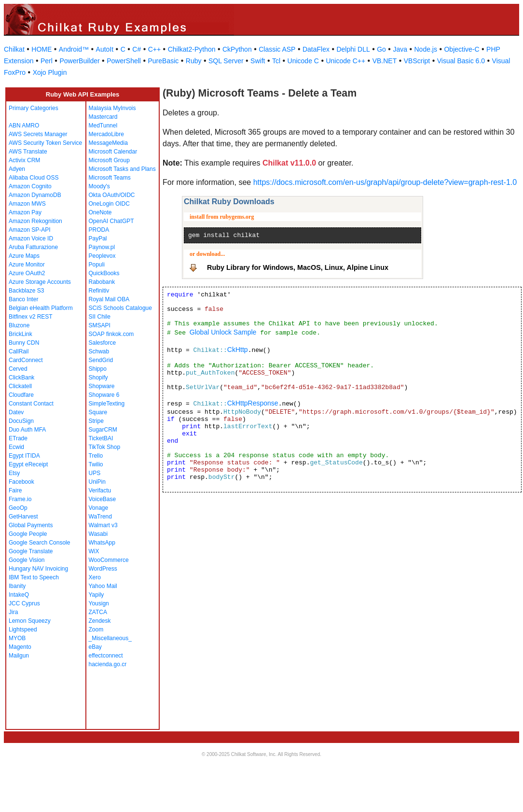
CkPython (237, 49)
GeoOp (18, 508)
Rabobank (102, 282)
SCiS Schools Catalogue (120, 308)
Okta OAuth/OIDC (112, 195)
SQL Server (226, 61)
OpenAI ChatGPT (111, 221)
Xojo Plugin (50, 72)
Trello (96, 456)
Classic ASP (277, 49)
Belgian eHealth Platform (41, 308)
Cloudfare (21, 395)
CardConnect (26, 360)
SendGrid (101, 360)
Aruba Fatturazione (33, 247)
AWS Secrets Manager (38, 134)
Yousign (99, 603)
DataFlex (316, 49)
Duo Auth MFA (27, 430)
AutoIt (105, 49)
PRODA (99, 230)
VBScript (417, 61)
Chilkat (14, 49)
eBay (95, 647)
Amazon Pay (25, 212)
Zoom (96, 630)
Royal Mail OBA (109, 299)
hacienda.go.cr (108, 664)
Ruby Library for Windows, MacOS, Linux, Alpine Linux (298, 267)
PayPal (98, 238)
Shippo (98, 369)
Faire (15, 490)
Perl (47, 61)
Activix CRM (24, 160)
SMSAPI (100, 325)
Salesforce (103, 343)
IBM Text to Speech (34, 577)
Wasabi (98, 534)
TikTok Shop (105, 447)
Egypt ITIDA (24, 456)
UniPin (97, 482)
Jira (13, 612)
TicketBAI (101, 438)
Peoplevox (102, 256)
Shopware (102, 386)
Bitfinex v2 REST (31, 317)
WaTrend (100, 517)
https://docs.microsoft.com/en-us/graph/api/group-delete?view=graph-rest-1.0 (385, 182)
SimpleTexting (107, 404)
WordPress (103, 569)
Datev (16, 412)
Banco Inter (23, 299)
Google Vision (27, 560)
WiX (94, 551)
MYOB (17, 638)
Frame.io (20, 499)
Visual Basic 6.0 (461, 61)
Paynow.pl (102, 247)
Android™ (74, 49)
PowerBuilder (79, 61)
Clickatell (20, 386)
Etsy (14, 473)
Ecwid (16, 447)
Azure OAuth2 (27, 273)
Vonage (99, 508)
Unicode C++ (345, 61)
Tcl (276, 61)
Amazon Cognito (30, 186)
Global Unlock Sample (223, 332)
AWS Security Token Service (45, 143)
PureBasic (163, 61)
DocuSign (21, 421)
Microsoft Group (109, 160)
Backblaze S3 (26, 291)
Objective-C (461, 49)
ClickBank (21, 378)
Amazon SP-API (30, 230)
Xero (95, 577)
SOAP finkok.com (111, 334)
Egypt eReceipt (28, 464)
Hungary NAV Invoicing (38, 569)
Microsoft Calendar (113, 152)
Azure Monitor (27, 265)
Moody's (99, 186)
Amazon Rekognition (35, 221)
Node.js (426, 49)
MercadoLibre (106, 134)
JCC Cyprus (24, 603)
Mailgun (19, 656)
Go (381, 49)
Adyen (17, 169)
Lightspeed (23, 630)
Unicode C (303, 61)
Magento (20, 647)
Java (400, 49)
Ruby (194, 61)
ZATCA (98, 612)
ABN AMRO (24, 126)
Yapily (96, 595)
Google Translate (31, 551)
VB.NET (385, 61)
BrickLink (21, 334)
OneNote (100, 212)
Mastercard (103, 117)
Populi (97, 265)
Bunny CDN (24, 343)
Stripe (96, 421)
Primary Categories (34, 108)
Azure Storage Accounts (40, 282)
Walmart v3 (103, 525)
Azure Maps (24, 256)
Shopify (98, 378)
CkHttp (238, 350)
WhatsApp (102, 543)
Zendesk (100, 621)
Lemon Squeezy (30, 621)
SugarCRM (103, 430)
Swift (258, 61)
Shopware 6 (104, 395)
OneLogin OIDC (109, 204)
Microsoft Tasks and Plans (122, 169)
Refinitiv (99, 291)
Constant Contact (31, 404)
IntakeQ (19, 595)
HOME (41, 49)
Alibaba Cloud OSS (34, 178)
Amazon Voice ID (31, 238)
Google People (28, 534)
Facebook (21, 482)
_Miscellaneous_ (110, 638)
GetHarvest (23, 517)
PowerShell (124, 61)
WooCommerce (109, 560)
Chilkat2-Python (192, 49)
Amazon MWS (27, 204)
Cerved (18, 369)
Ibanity (17, 586)
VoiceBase (103, 499)
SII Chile (100, 317)
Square (98, 412)
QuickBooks (104, 273)
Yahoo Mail (103, 586)
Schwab (99, 351)
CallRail (19, 351)
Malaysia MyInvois (112, 108)
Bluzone (19, 325)
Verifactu (100, 490)
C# (137, 49)
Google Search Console (39, 543)
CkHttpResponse (253, 403)
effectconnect (106, 656)
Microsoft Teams (110, 178)
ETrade (18, 438)
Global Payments (31, 525)
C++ (154, 49)
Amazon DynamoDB (35, 195)
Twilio (96, 464)
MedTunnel (103, 126)
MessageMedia (108, 143)
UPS (95, 473)
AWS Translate (28, 152)
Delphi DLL (353, 49)
